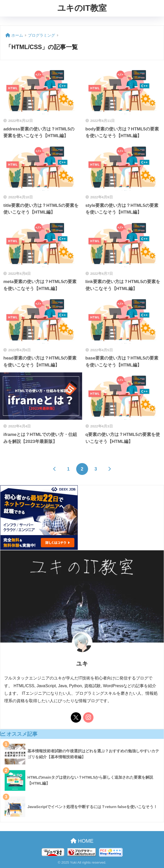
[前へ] (55, 469)
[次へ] (110, 469)
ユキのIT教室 (82, 8)
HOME (82, 841)
